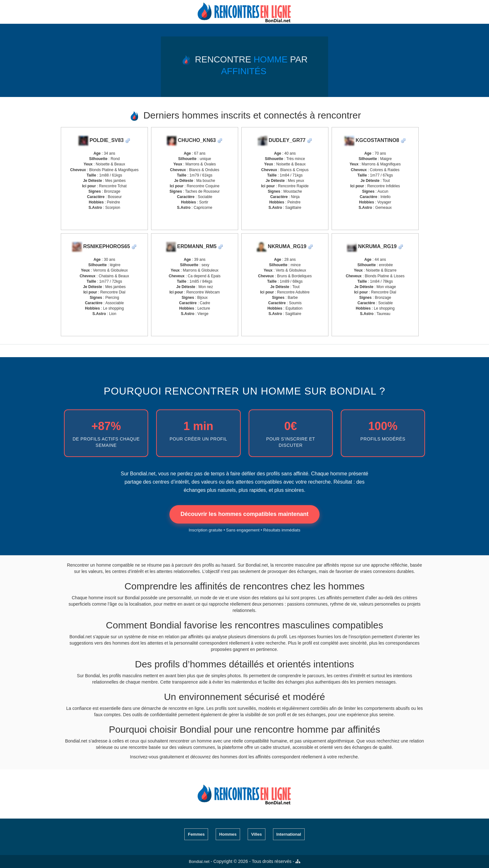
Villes (257, 834)
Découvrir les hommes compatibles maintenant (244, 514)
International (289, 834)
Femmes (196, 834)
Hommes (228, 834)
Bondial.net (199, 862)
